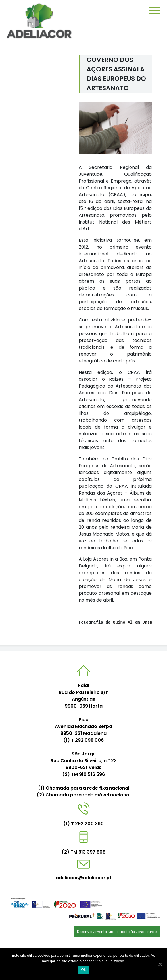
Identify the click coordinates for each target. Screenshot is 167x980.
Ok (83, 970)
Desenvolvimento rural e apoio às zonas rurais (117, 932)
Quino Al (123, 622)
